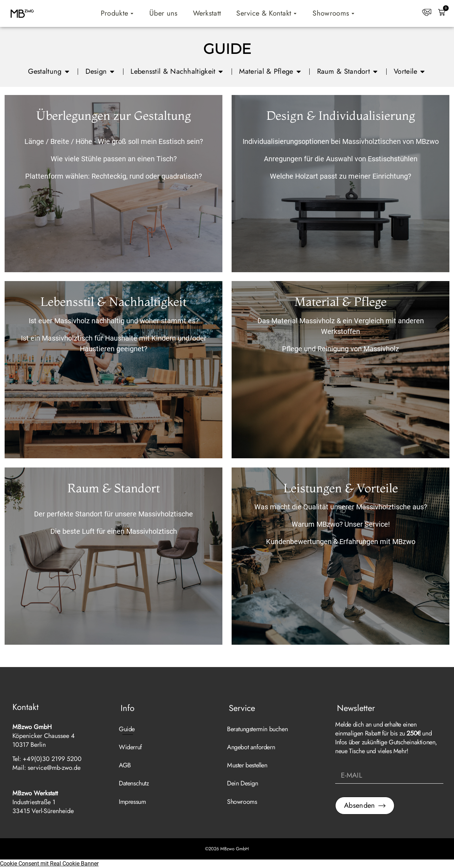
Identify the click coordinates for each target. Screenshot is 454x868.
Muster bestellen (247, 765)
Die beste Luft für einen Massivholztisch (114, 531)
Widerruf (130, 747)
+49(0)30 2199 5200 (52, 759)
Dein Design (243, 783)
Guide (127, 729)
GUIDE (227, 49)
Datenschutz (134, 783)
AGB (125, 765)
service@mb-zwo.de (54, 768)
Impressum (132, 802)
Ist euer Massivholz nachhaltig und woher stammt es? (114, 321)
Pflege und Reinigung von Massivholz (340, 349)
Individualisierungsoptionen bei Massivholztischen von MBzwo (341, 141)
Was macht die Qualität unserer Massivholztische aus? (341, 507)
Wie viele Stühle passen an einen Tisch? (114, 159)
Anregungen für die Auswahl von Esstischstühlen (341, 159)
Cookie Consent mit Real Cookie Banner (49, 864)
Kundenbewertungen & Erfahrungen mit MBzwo (341, 542)
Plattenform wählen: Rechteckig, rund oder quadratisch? (113, 176)
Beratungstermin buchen (257, 729)
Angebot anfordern (251, 747)
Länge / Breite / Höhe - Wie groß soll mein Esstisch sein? (114, 141)
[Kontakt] (427, 12)
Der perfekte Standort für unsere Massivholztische (113, 514)
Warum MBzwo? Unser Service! (341, 524)
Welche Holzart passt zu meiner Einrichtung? (340, 176)
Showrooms (242, 802)
